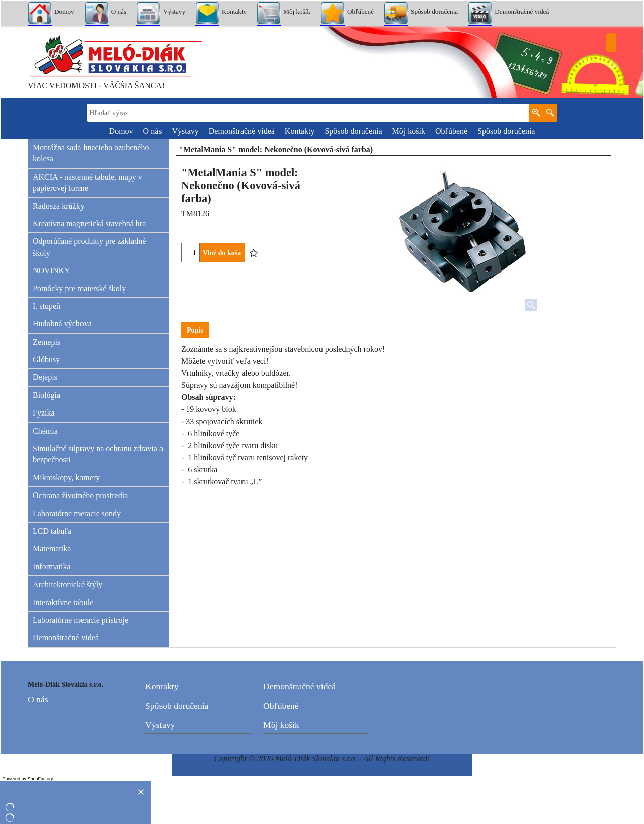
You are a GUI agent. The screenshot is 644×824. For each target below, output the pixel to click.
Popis (195, 330)
